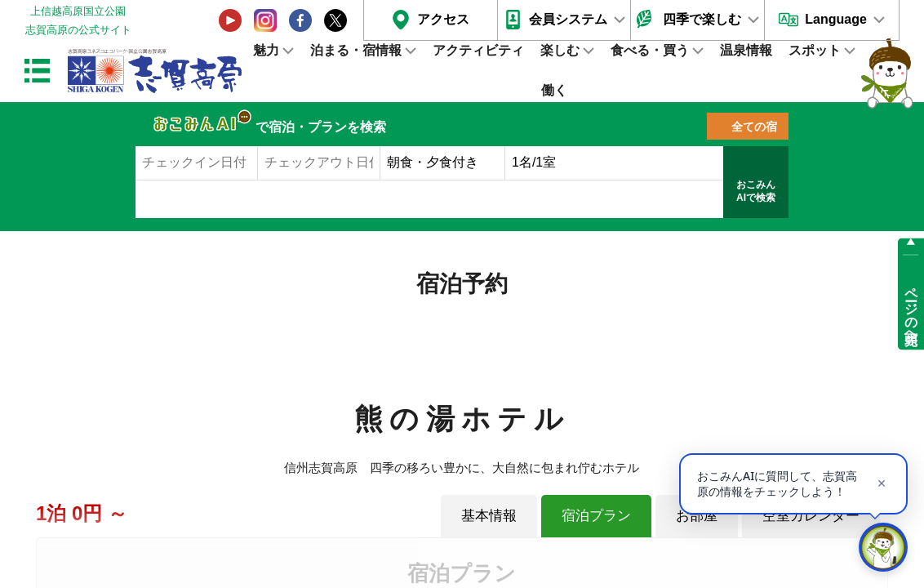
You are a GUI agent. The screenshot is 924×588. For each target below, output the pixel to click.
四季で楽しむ (702, 19)
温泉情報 (746, 50)
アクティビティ (478, 50)
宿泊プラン (596, 515)
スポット (815, 50)
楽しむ (560, 50)
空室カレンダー (811, 515)
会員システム (568, 19)
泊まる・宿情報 (356, 50)
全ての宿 (754, 127)
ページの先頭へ (911, 309)
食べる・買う (650, 50)
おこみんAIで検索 (756, 191)
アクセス (443, 19)
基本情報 (489, 515)
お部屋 (697, 515)
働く (554, 90)
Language (836, 19)
